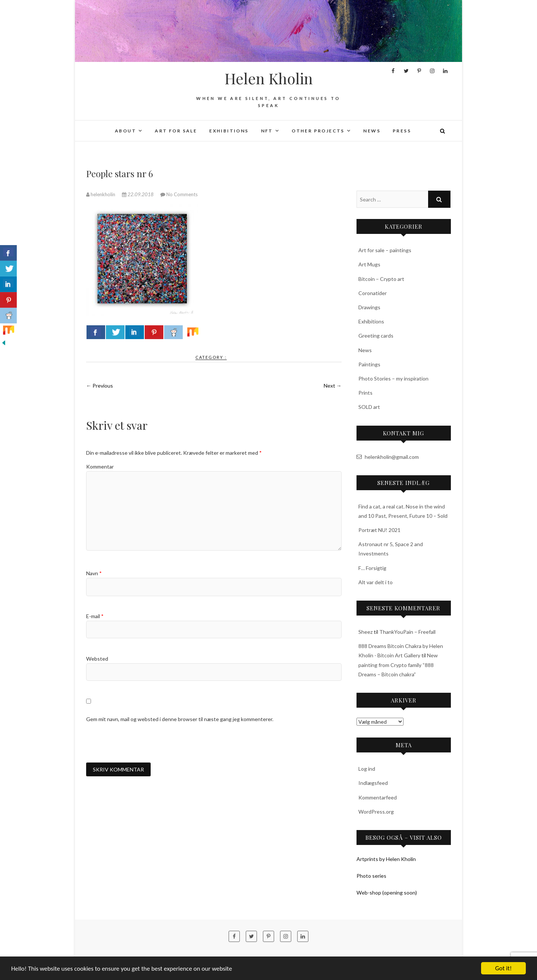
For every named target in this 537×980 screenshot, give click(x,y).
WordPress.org (376, 812)
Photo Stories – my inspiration (393, 378)
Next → (333, 386)
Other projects (318, 131)
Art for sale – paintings (385, 250)
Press (402, 131)
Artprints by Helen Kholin (386, 859)
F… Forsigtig (372, 568)
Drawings (369, 307)
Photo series (371, 876)
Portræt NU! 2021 (379, 530)
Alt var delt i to (376, 582)
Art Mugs (369, 264)
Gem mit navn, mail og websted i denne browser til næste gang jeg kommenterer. (180, 719)
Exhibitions (229, 131)
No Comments (182, 194)
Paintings (369, 364)
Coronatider (373, 293)
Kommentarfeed (378, 797)
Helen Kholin (269, 78)
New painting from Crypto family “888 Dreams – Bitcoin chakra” (398, 665)
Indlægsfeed (373, 783)
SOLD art (369, 407)
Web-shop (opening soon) (387, 893)
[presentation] (143, 743)
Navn (94, 573)
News (372, 131)
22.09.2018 (138, 194)
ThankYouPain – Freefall (407, 632)
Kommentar (100, 466)
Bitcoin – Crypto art (381, 279)
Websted (97, 659)
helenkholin (101, 194)
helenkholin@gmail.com (388, 457)
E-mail (95, 616)
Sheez (365, 632)
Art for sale (176, 131)
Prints (365, 393)
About (125, 131)
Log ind (367, 769)
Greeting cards (376, 336)
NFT (267, 131)
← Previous (100, 386)
